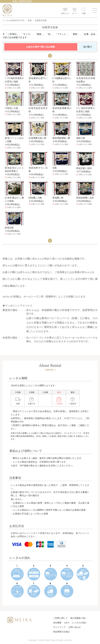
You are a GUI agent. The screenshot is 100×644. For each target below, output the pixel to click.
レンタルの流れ (79, 623)
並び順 (87, 47)
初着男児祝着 (41, 20)
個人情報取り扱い (79, 618)
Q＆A (67, 623)
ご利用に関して (60, 618)
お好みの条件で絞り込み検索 (40, 47)
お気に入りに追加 (13, 88)
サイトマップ (59, 627)
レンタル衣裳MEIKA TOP (13, 20)
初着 (30, 20)
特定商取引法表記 (61, 632)
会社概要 (57, 623)
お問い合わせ (75, 627)
